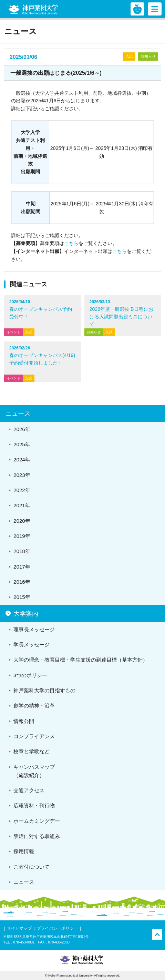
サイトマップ (19, 928)
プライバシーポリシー (57, 928)
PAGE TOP (157, 935)
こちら (71, 243)
